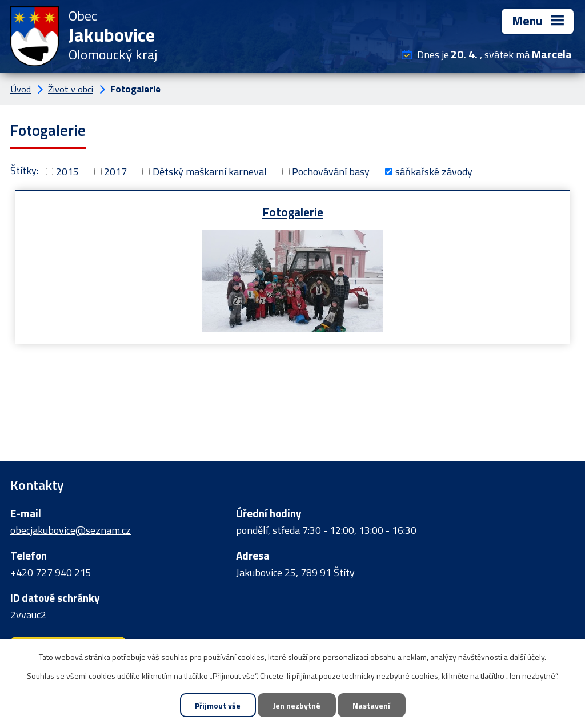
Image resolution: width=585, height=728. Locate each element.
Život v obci (71, 89)
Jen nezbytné (296, 705)
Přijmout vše (218, 705)
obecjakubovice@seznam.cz (71, 530)
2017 (115, 172)
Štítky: (24, 170)
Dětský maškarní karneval (210, 172)
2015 (67, 172)
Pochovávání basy (331, 172)
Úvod (21, 89)
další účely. (528, 657)
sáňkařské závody (434, 172)
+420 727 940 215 (51, 572)
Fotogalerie (293, 212)
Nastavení (371, 705)
